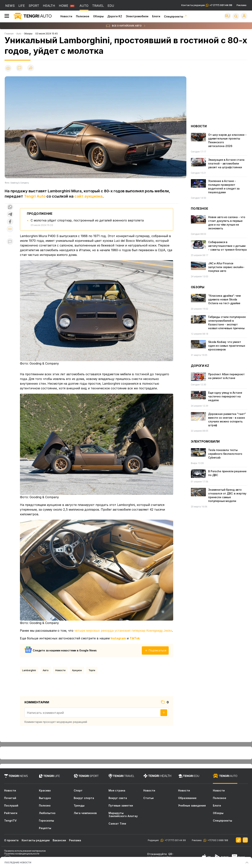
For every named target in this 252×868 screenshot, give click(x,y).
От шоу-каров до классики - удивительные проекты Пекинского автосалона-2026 (227, 140)
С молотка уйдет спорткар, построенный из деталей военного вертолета (87, 220)
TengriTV (10, 821)
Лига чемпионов (85, 813)
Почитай (10, 798)
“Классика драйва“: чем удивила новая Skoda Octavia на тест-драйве (224, 299)
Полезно (45, 806)
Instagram (118, 638)
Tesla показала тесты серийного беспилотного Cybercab (225, 454)
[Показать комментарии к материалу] (10, 242)
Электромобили (137, 16)
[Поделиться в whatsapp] (10, 207)
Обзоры (98, 16)
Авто (46, 670)
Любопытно (47, 813)
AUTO (84, 6)
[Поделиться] (31, 68)
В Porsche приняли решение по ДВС (227, 473)
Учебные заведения (192, 806)
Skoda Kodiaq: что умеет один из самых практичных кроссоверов (227, 346)
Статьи (148, 798)
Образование (187, 798)
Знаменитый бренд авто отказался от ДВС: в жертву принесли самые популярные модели (227, 495)
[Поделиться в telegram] (10, 215)
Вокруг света (118, 798)
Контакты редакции (207, 5)
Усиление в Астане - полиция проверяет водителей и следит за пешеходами (224, 187)
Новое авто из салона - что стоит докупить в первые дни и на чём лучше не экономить (227, 223)
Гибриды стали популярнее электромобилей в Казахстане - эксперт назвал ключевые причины (227, 323)
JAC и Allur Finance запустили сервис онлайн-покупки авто (226, 267)
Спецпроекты (175, 16)
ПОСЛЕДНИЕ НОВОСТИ (18, 862)
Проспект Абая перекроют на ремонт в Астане (226, 376)
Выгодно (45, 798)
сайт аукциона (88, 196)
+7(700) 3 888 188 (217, 840)
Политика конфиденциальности (22, 854)
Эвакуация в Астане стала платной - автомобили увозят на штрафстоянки (226, 163)
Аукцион (77, 670)
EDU (111, 6)
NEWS (10, 6)
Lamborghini (29, 670)
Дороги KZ (115, 16)
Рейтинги (11, 813)
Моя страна (117, 791)
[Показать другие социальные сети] (10, 229)
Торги (92, 670)
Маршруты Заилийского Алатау (123, 815)
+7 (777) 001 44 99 (175, 840)
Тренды (79, 806)
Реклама (241, 5)
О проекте (11, 840)
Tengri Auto (35, 196)
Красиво (45, 791)
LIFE (22, 6)
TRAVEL (98, 6)
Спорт (78, 791)
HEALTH (49, 6)
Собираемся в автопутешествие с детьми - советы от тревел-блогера (227, 246)
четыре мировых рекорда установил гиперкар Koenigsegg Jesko (123, 631)
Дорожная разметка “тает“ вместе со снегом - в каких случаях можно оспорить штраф (227, 420)
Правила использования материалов (25, 851)
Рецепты (45, 828)
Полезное (83, 16)
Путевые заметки (121, 806)
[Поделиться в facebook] (10, 222)
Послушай (11, 806)
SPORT (34, 6)
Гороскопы (46, 821)
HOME (64, 6)
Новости (66, 16)
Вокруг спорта (84, 798)
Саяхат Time (117, 824)
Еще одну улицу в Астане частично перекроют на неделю (225, 396)
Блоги (156, 16)
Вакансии (59, 840)
